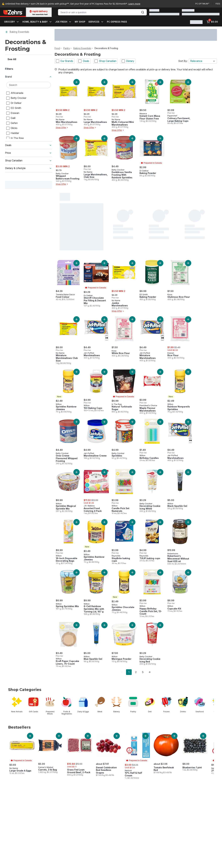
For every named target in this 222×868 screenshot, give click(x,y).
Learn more (134, 4)
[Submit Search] (143, 12)
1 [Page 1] (129, 672)
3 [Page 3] (143, 672)
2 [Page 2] (136, 672)
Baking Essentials (17, 32)
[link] (122, 672)
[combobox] (102, 12)
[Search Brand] (29, 74)
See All (12, 49)
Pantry (67, 48)
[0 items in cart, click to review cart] (212, 22)
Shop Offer (62, 128)
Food (57, 48)
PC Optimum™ (202, 4)
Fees (218, 4)
